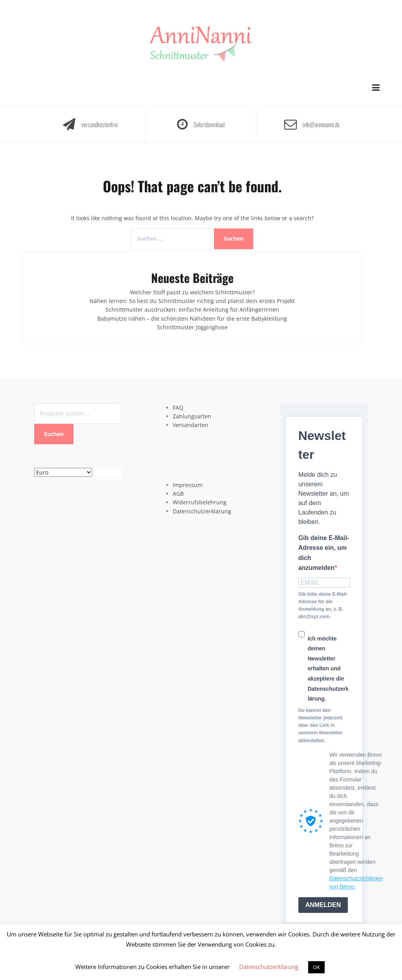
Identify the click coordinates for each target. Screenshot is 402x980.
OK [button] (316, 967)
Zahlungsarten (192, 416)
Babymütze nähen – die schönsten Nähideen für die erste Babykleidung (192, 318)
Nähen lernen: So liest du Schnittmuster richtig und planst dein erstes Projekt (192, 301)
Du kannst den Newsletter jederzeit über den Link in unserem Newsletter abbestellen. (321, 725)
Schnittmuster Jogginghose (192, 327)
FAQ (178, 408)
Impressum (188, 485)
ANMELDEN (323, 905)
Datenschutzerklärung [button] (269, 967)
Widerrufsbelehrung (200, 502)
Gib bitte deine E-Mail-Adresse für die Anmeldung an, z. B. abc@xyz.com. (323, 606)
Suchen (54, 434)
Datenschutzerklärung (202, 511)
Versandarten (191, 425)
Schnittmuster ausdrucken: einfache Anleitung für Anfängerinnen (192, 309)
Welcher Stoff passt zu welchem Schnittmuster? (192, 292)
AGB (178, 494)
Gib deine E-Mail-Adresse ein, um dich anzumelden (324, 553)
